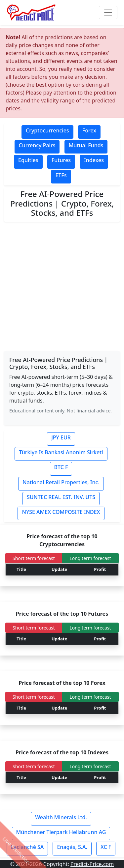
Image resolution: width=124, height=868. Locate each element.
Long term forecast (90, 558)
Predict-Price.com (92, 864)
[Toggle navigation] (108, 13)
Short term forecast (34, 558)
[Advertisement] (62, 287)
